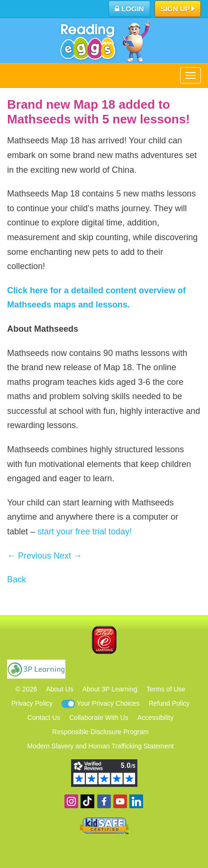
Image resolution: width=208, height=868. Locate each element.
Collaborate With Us (99, 718)
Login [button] (129, 9)
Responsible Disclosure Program (100, 732)
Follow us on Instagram (71, 801)
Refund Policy (169, 703)
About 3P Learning (110, 689)
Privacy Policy (32, 703)
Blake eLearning (104, 640)
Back (17, 579)
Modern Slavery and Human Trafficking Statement (100, 746)
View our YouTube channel (120, 801)
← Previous (29, 556)
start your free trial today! (85, 532)
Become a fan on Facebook (104, 801)
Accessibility (155, 718)
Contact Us (44, 718)
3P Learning (36, 669)
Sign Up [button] (178, 9)
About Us (60, 689)
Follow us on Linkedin (136, 801)
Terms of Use (166, 689)
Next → (68, 556)
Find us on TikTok (87, 801)
